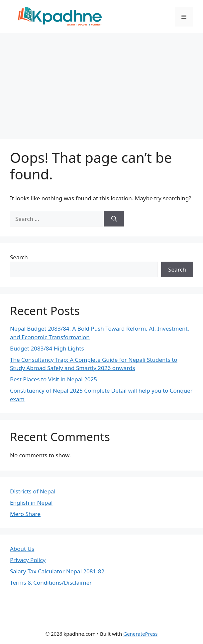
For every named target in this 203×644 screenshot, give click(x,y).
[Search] (114, 219)
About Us (22, 549)
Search (19, 257)
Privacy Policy (28, 560)
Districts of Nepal (33, 491)
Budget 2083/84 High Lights (47, 348)
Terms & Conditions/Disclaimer (51, 582)
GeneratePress (140, 634)
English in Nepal (31, 503)
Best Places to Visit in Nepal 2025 (53, 379)
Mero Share (25, 514)
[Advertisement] (101, 83)
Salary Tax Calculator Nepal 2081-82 (57, 571)
